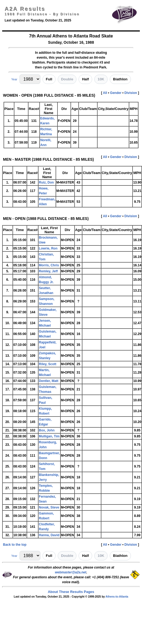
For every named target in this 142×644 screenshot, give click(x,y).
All (105, 93)
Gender (116, 93)
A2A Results (25, 9)
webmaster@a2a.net (70, 572)
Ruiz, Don (46, 182)
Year (14, 79)
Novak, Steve (49, 507)
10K (101, 79)
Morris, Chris (49, 265)
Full (49, 79)
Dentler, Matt (49, 381)
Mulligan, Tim (49, 436)
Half (85, 79)
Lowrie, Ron (48, 248)
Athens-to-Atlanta (117, 597)
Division (131, 93)
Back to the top (15, 545)
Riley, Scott (47, 364)
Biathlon (120, 79)
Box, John (47, 430)
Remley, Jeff (48, 271)
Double (67, 79)
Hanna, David (49, 535)
